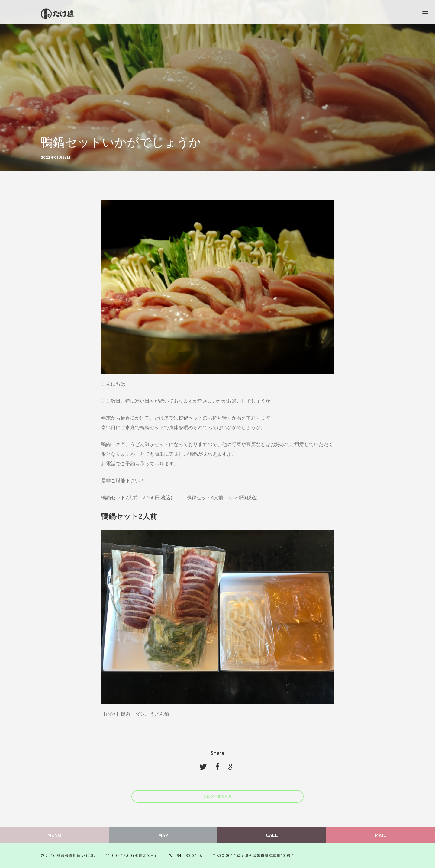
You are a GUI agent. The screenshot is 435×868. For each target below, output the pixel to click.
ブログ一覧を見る (217, 797)
